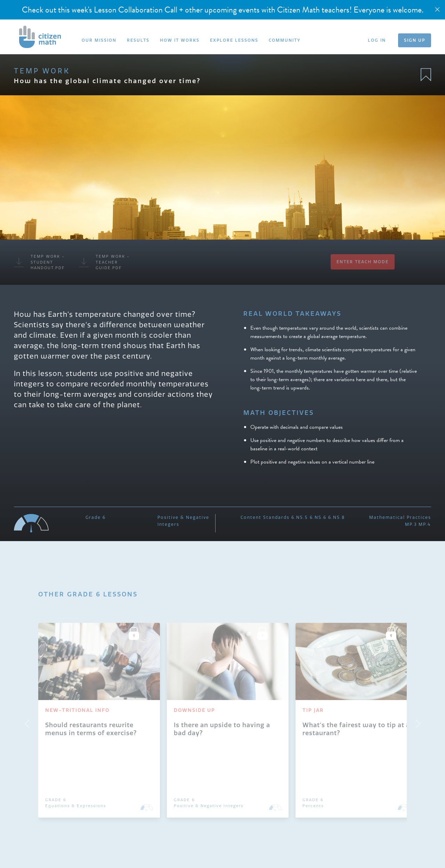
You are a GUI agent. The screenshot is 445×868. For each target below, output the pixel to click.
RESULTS (138, 40)
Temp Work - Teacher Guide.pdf (104, 262)
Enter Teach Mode (363, 262)
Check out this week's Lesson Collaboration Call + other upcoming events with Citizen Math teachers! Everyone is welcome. (223, 10)
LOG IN (377, 40)
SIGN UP (415, 40)
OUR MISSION (99, 40)
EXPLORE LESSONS (234, 40)
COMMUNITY (285, 40)
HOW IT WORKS (180, 40)
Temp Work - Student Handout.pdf (39, 262)
